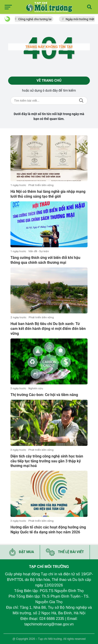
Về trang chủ (49, 80)
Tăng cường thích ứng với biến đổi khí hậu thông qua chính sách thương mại (45, 260)
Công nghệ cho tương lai (36, 19)
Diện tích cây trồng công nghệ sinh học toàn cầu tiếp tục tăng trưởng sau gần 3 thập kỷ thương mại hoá (47, 461)
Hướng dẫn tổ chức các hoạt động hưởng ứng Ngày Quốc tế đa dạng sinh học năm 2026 (48, 530)
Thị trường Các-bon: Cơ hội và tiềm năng (44, 395)
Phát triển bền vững (41, 185)
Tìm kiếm (81, 101)
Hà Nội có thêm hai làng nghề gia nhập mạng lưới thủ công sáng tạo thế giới (48, 194)
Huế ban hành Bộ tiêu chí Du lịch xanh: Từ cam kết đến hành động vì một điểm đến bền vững (48, 329)
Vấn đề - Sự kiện (39, 251)
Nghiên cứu (36, 388)
